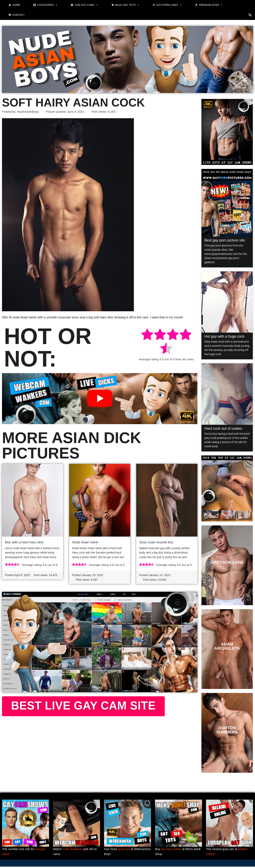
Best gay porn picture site (225, 241)
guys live (125, 850)
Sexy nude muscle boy (156, 543)
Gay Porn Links (169, 5)
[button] (250, 15)
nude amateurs (73, 850)
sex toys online (172, 850)
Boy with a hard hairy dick (24, 543)
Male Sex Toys (127, 5)
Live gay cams (86, 5)
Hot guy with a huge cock (224, 337)
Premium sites (211, 5)
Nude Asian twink (85, 543)
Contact (19, 15)
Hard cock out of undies (223, 429)
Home (16, 5)
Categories (47, 5)
